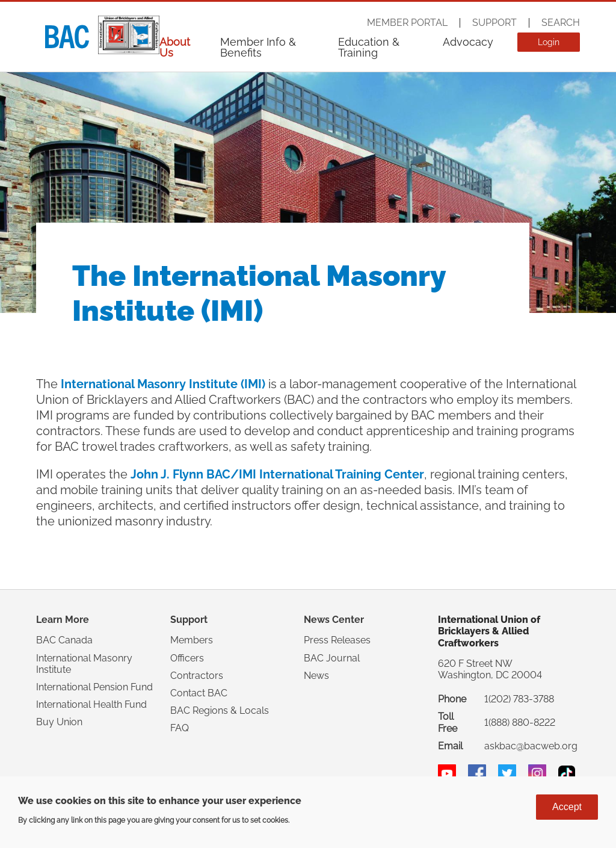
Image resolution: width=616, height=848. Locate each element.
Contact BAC (199, 693)
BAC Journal (332, 658)
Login (549, 42)
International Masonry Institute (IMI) (163, 384)
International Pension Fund (94, 687)
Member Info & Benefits (258, 47)
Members (192, 640)
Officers (187, 658)
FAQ (180, 728)
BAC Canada (64, 640)
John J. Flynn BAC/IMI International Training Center (277, 474)
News (316, 676)
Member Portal (407, 23)
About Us (175, 47)
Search (561, 23)
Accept (567, 807)
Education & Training (369, 47)
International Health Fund (91, 704)
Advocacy (468, 42)
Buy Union (59, 722)
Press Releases (337, 640)
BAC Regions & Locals (220, 710)
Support (494, 23)
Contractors (197, 676)
